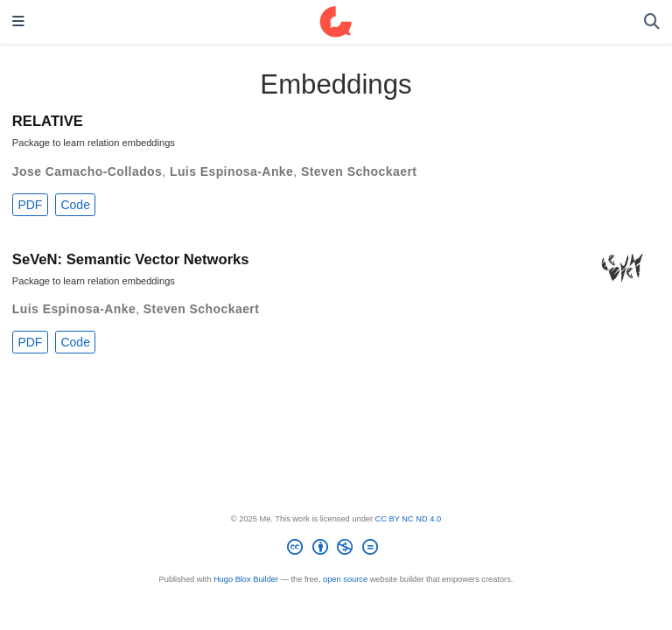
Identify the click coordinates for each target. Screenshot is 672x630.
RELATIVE (48, 121)
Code (75, 205)
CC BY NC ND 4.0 (409, 519)
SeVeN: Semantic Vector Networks (131, 259)
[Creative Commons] (336, 550)
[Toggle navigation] (18, 22)
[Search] (652, 22)
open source (345, 579)
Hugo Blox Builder (246, 579)
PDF (30, 205)
